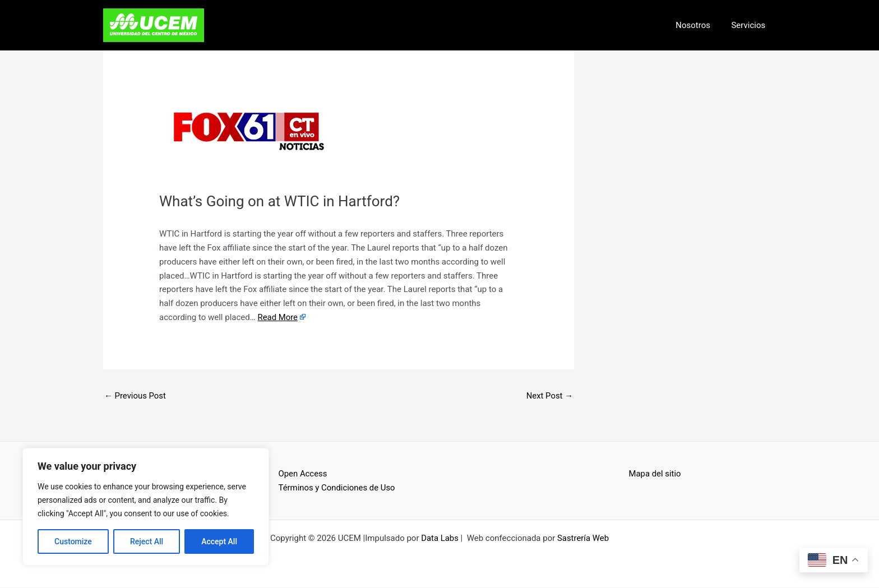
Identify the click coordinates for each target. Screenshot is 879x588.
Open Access (303, 474)
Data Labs (440, 539)
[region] (146, 507)
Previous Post (135, 396)
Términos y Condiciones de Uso (337, 488)
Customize (73, 541)
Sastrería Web (583, 539)
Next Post (549, 396)
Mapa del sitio (655, 474)
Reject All (147, 541)
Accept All (219, 541)
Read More (277, 317)
